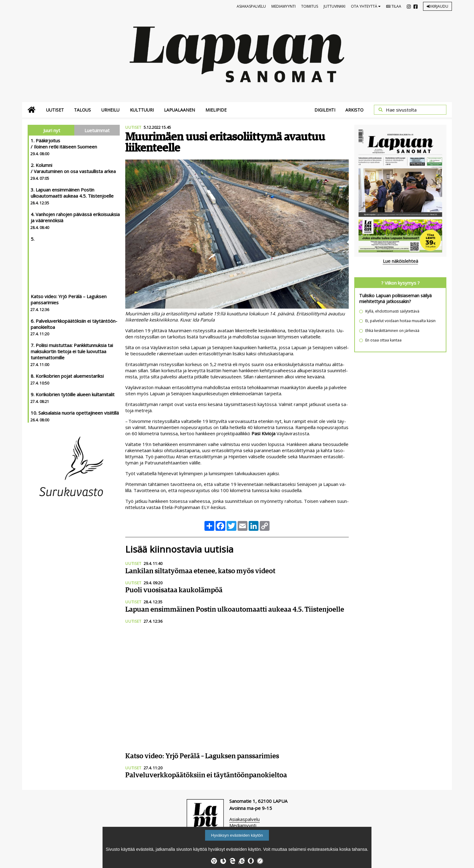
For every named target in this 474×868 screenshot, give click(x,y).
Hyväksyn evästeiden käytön (237, 835)
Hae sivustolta (401, 110)
